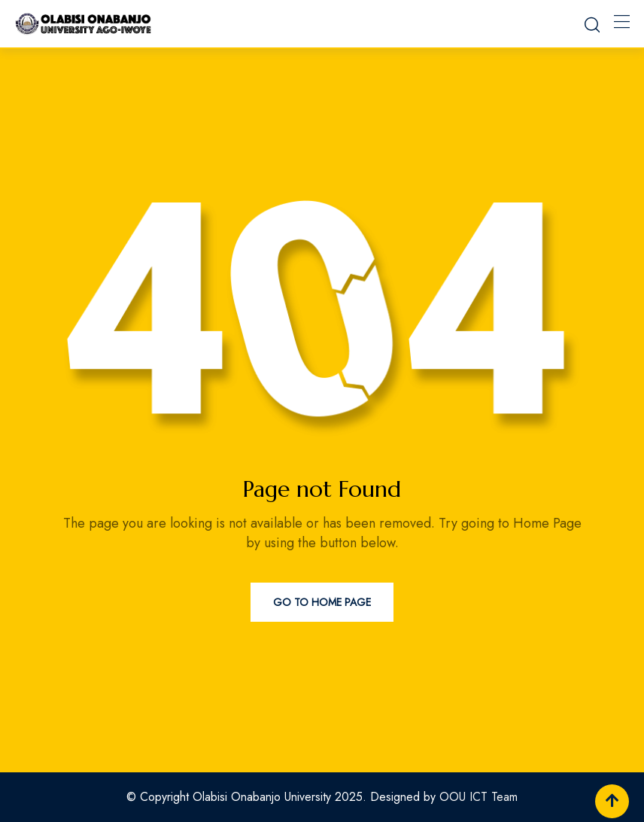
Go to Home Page (322, 602)
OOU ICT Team (478, 797)
